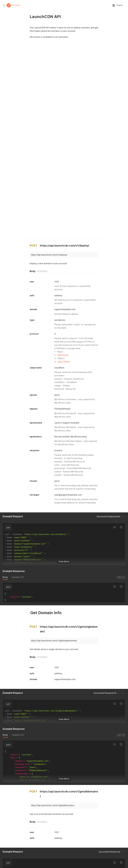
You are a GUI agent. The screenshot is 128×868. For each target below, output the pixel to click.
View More (64, 535)
